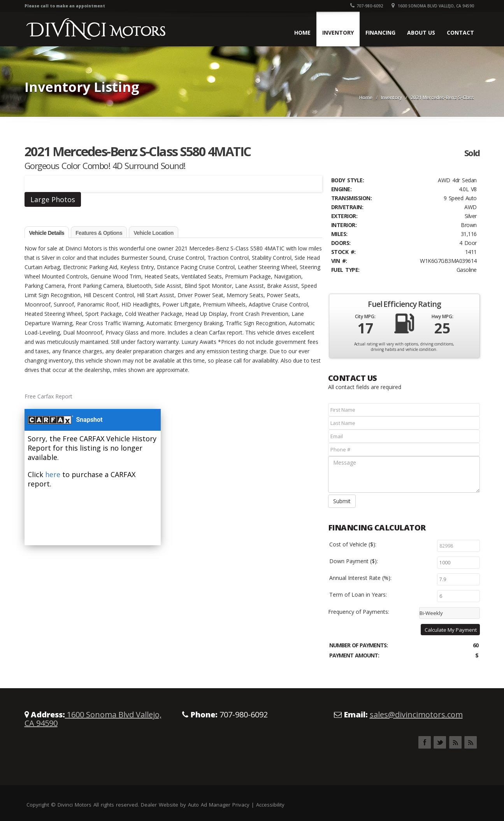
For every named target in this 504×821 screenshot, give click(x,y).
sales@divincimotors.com (416, 714)
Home (302, 33)
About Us (421, 33)
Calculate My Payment (451, 630)
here (53, 474)
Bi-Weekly (431, 613)
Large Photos (53, 199)
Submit (342, 501)
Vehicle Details (47, 233)
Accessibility (270, 805)
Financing (380, 33)
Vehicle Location (153, 233)
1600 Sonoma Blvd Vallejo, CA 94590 (433, 6)
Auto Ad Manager (209, 805)
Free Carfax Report (48, 396)
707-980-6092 (367, 6)
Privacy (241, 805)
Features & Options (99, 233)
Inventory (338, 33)
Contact (460, 33)
